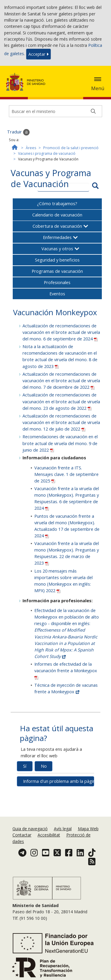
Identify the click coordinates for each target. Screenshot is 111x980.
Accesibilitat (49, 835)
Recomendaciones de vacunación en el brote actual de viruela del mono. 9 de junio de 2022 (60, 443)
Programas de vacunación (57, 271)
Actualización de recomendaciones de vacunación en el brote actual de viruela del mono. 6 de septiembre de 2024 (61, 332)
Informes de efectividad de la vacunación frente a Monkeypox (66, 670)
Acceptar (38, 54)
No (44, 766)
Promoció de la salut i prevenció (71, 148)
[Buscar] (93, 111)
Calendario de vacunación (57, 215)
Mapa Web (88, 829)
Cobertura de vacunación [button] (57, 226)
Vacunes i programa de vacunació (47, 153)
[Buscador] (55, 111)
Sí (25, 766)
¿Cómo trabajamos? (57, 204)
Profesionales (57, 282)
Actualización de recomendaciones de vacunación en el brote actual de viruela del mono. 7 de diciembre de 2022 (61, 381)
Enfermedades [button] (57, 237)
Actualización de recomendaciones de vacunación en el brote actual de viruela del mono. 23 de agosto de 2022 (61, 401)
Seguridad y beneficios (57, 260)
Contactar (22, 835)
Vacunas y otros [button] (57, 249)
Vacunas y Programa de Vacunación (51, 178)
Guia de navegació (30, 829)
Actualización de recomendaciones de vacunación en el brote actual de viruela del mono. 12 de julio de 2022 (61, 422)
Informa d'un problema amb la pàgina (59, 781)
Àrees (31, 148)
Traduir (18, 132)
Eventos (57, 294)
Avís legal (63, 829)
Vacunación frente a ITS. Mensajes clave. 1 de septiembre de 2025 (66, 474)
